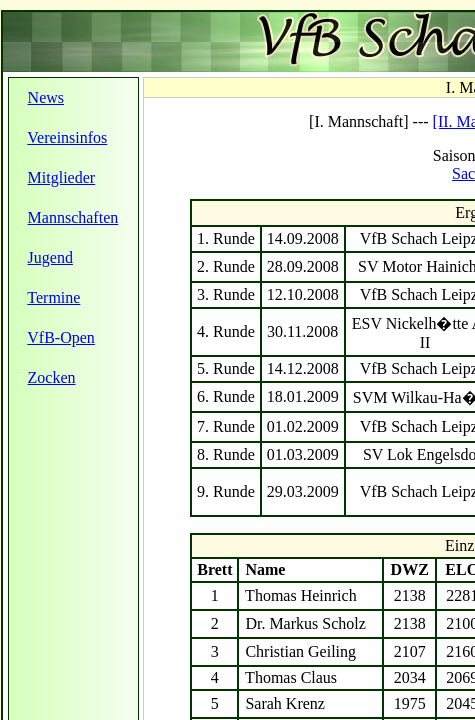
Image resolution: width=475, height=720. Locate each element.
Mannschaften (73, 217)
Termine (53, 297)
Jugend (50, 257)
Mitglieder (62, 177)
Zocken (52, 377)
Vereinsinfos (67, 137)
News (46, 97)
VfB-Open (61, 337)
